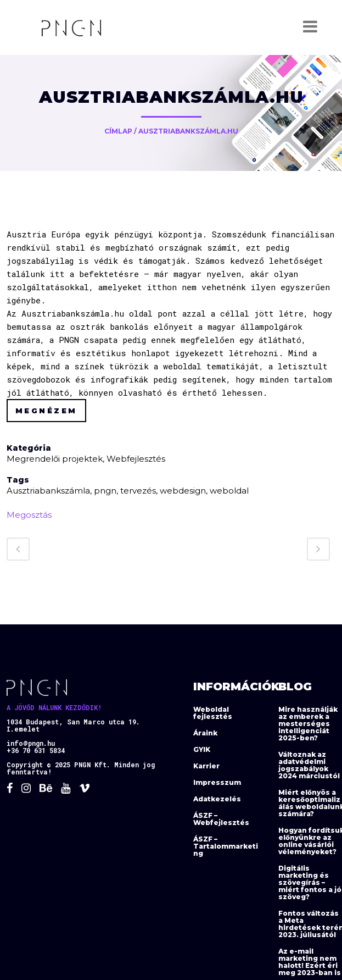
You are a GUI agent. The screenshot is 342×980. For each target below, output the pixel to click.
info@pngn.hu (31, 743)
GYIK (202, 749)
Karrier (206, 766)
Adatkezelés (217, 799)
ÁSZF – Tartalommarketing (226, 846)
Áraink (205, 733)
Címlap (118, 131)
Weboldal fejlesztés (213, 713)
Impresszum (217, 782)
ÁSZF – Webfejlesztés (221, 819)
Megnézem (46, 411)
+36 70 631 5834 (36, 750)
